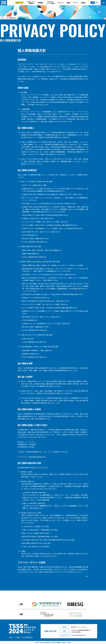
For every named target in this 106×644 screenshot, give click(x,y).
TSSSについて (31, 3)
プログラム (50, 3)
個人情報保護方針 (28, 637)
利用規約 (18, 637)
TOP (3, 18)
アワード (75, 3)
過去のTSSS (19, 3)
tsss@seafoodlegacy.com (37, 457)
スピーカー (61, 3)
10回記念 (83, 3)
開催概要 (40, 3)
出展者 (68, 3)
